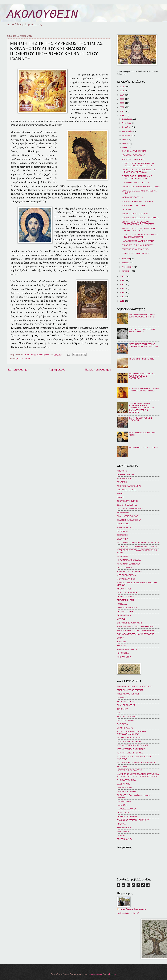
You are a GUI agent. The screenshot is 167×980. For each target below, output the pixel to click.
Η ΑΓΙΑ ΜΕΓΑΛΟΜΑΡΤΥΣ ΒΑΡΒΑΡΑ (137, 201)
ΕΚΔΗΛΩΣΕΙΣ (123, 512)
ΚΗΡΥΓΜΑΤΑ (123, 556)
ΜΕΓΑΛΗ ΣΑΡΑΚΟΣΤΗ (127, 579)
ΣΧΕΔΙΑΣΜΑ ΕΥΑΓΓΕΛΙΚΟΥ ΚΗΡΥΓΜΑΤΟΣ (136, 634)
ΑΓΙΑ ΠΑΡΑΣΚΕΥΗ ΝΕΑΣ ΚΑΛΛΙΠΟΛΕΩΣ (135, 686)
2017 (122, 280)
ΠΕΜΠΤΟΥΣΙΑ (123, 813)
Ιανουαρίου (127, 271)
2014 (122, 289)
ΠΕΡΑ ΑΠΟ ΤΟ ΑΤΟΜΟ (127, 816)
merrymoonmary (95, 974)
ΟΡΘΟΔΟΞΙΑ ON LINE (127, 791)
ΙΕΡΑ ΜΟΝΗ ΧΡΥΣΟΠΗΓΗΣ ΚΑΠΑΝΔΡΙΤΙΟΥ (136, 763)
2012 (122, 297)
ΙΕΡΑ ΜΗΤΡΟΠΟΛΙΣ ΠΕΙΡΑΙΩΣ (130, 753)
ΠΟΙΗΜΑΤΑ (122, 604)
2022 (122, 103)
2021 (122, 107)
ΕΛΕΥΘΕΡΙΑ (122, 724)
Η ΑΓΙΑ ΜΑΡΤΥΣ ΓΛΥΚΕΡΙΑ (133, 205)
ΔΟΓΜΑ (120, 713)
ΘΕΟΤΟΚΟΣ (122, 535)
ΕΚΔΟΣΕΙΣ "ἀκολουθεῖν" (127, 717)
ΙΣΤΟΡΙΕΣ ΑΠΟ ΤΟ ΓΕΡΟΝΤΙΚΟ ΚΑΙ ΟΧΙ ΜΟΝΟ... (139, 546)
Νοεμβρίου (127, 123)
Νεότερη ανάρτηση (18, 370)
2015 (122, 284)
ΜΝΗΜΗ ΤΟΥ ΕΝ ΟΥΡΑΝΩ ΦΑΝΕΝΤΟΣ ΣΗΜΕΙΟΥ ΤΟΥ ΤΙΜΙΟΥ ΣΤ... (139, 229)
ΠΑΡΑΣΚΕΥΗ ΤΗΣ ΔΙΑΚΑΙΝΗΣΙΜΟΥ (137, 245)
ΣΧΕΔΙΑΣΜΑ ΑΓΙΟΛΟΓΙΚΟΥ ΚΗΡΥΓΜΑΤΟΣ (135, 627)
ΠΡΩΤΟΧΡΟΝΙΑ (124, 615)
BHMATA (121, 835)
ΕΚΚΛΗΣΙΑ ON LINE (126, 720)
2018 (122, 276)
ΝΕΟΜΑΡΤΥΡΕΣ (124, 589)
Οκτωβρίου (127, 127)
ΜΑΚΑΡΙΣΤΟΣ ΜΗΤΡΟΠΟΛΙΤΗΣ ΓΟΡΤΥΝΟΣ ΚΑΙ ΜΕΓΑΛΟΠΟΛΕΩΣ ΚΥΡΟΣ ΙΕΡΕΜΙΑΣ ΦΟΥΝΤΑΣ (138, 775)
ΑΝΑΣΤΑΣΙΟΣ (123, 698)
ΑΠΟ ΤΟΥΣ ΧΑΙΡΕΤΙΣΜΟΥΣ (129, 486)
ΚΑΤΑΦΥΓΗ (122, 766)
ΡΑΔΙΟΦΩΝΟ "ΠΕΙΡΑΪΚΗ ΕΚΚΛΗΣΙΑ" (133, 820)
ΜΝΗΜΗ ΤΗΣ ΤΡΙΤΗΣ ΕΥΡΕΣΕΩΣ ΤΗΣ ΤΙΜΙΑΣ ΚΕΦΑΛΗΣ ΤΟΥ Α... (139, 171)
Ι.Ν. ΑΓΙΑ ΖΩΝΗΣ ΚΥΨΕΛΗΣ (129, 741)
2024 (122, 95)
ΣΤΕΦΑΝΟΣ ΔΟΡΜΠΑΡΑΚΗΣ (130, 623)
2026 (122, 87)
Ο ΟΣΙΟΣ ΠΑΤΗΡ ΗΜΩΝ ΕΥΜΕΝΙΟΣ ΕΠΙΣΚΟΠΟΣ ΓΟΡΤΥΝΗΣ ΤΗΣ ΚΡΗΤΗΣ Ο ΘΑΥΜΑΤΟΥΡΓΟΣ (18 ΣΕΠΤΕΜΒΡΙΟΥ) (141, 408)
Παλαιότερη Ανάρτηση (98, 370)
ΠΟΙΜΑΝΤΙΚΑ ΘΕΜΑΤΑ (127, 608)
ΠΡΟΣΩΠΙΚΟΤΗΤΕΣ (126, 612)
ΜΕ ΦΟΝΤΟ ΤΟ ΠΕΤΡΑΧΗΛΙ (129, 571)
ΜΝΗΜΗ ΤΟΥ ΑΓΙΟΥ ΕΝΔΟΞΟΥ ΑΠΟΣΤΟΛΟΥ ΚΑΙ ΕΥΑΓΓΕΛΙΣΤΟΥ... (138, 223)
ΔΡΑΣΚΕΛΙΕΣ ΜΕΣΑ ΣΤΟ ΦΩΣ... (131, 509)
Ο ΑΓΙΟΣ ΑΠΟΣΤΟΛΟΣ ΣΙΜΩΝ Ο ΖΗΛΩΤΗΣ (141, 218)
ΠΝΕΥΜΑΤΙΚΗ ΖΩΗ (125, 600)
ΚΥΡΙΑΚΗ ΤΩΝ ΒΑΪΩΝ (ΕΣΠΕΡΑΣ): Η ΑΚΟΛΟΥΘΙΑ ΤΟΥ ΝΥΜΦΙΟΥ (144, 390)
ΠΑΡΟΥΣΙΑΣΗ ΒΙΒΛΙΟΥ (127, 593)
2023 (122, 99)
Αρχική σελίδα (57, 370)
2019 (122, 115)
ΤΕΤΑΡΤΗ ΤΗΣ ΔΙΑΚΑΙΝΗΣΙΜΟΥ (136, 253)
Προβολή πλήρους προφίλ (128, 913)
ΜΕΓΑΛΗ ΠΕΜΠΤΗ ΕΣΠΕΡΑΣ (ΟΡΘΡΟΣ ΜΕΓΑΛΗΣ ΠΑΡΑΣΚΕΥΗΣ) (142, 376)
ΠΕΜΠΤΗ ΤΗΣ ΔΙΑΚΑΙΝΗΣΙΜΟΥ (136, 249)
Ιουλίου (125, 139)
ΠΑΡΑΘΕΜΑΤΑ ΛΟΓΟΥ (127, 809)
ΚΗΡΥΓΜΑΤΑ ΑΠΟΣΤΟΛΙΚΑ (129, 560)
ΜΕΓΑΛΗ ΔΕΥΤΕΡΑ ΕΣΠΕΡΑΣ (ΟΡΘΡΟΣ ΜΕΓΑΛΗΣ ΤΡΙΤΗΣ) (142, 316)
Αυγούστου (127, 135)
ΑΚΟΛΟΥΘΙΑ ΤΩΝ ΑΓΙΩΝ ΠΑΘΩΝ (144, 448)
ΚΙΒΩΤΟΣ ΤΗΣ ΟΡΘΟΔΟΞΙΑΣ (130, 770)
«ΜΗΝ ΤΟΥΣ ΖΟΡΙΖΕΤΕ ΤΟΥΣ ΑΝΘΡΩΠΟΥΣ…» (142, 330)
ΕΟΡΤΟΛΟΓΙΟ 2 (124, 527)
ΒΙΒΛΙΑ (120, 494)
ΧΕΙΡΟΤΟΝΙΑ (123, 653)
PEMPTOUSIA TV (125, 839)
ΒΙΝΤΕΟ (121, 497)
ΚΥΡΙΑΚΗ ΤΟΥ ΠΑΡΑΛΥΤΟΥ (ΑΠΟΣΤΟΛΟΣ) (141, 187)
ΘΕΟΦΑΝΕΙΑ (123, 539)
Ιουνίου (125, 143)
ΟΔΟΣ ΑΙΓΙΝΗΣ (123, 784)
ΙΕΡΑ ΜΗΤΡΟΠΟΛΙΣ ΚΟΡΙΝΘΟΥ (131, 749)
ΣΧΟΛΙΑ (120, 638)
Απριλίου (126, 259)
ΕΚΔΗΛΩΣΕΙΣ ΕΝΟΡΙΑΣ (127, 516)
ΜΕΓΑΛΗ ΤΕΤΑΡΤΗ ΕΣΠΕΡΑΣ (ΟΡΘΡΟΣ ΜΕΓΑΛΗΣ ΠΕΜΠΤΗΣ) (143, 345)
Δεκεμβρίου (127, 119)
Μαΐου (125, 148)
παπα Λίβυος (122, 805)
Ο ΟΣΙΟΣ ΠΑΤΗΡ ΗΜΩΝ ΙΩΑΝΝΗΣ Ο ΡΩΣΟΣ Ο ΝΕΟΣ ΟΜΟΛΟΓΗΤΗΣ (138, 164)
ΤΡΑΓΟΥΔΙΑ (122, 642)
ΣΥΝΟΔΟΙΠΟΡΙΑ (124, 828)
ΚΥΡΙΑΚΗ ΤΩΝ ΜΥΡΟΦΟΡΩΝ (135, 214)
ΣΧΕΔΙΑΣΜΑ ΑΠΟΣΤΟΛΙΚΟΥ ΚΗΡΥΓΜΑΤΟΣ (136, 630)
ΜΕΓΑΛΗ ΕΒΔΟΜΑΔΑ (126, 575)
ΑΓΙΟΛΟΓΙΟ (122, 471)
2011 (122, 301)
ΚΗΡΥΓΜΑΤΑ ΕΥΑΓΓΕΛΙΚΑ (129, 564)
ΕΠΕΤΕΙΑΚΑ (122, 531)
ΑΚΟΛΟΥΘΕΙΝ (42, 14)
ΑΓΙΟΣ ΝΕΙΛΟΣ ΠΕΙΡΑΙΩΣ (128, 694)
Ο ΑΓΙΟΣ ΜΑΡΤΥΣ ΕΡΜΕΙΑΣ (134, 151)
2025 (122, 91)
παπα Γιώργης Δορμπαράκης (133, 909)
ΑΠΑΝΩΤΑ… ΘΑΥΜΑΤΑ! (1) (134, 159)
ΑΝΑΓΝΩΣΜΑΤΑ (124, 478)
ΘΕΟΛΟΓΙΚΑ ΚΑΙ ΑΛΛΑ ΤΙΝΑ (129, 738)
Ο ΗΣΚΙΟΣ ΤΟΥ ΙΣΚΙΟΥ (127, 780)
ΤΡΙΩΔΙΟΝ (121, 645)
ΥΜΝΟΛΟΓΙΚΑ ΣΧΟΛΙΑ (127, 649)
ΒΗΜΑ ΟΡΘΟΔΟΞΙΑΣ (126, 705)
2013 (122, 293)
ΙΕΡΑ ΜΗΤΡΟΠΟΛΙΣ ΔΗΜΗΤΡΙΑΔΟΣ (133, 745)
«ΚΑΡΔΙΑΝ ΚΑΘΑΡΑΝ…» (133, 197)
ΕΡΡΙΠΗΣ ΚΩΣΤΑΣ (125, 728)
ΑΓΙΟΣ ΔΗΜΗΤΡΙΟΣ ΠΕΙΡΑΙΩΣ (130, 690)
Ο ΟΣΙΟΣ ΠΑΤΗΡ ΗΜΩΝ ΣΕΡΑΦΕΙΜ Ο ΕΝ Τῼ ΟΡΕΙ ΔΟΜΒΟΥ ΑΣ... (140, 236)
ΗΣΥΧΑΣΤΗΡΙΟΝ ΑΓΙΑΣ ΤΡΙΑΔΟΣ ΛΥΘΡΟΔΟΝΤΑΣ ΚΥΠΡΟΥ (132, 733)
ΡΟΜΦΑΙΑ (121, 824)
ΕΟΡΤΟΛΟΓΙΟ (24, 359)
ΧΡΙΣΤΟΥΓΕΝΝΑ (124, 657)
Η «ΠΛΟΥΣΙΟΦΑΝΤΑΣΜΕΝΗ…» (136, 183)
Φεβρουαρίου (128, 267)
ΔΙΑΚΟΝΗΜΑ (123, 709)
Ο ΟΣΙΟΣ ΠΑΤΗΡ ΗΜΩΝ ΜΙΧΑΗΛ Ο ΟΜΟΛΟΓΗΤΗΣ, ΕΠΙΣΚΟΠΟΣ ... (137, 177)
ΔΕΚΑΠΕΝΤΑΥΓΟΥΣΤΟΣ (128, 501)
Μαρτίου (126, 263)
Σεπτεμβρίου (128, 131)
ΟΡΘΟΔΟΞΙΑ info (124, 788)
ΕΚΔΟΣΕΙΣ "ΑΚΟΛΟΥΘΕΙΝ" (129, 520)
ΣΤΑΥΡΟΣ (121, 619)
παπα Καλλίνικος (124, 801)
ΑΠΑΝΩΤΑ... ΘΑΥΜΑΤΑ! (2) (133, 155)
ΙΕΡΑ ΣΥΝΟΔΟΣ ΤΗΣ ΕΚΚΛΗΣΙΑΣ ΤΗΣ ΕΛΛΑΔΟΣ (138, 543)
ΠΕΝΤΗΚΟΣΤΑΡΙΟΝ (126, 596)
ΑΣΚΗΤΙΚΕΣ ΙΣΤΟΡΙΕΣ (127, 490)
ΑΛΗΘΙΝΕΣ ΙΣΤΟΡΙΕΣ (126, 475)
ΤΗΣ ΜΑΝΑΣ (127, 210)
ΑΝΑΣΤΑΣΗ (122, 482)
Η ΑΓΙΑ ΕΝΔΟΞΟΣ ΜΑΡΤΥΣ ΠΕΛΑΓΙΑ (138, 241)
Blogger (113, 974)
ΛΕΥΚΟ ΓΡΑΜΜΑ (124, 568)
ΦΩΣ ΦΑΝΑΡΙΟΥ (124, 832)
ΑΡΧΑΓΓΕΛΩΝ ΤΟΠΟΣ (127, 701)
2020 (122, 111)
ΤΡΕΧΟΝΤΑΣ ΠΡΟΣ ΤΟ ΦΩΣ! (142, 359)
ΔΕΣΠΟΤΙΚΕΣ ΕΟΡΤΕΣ (127, 505)
